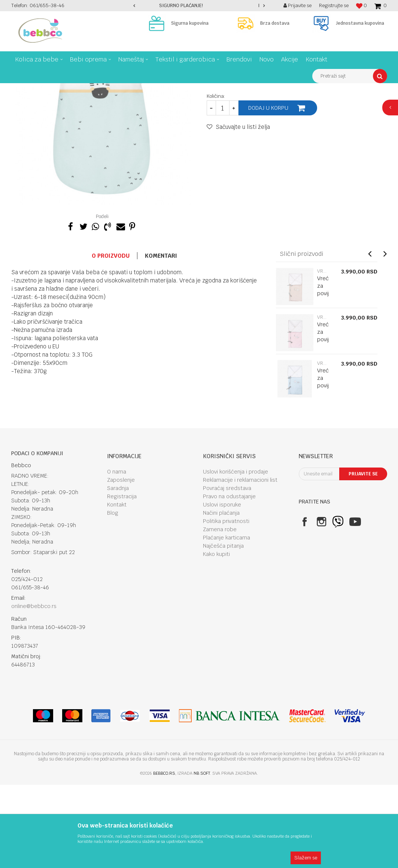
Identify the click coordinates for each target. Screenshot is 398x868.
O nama (117, 555)
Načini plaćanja (221, 596)
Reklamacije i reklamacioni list (240, 563)
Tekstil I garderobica (81, 89)
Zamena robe (220, 613)
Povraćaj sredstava (227, 571)
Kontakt (117, 588)
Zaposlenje (121, 563)
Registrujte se (334, 5)
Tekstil (116, 89)
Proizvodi (43, 89)
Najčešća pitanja (223, 629)
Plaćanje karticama (227, 621)
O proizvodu (111, 339)
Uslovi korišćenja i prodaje (236, 555)
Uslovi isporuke (222, 588)
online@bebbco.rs (34, 689)
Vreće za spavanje (150, 89)
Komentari (161, 339)
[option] (199, 6)
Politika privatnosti (226, 604)
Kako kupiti (216, 637)
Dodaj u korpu (268, 191)
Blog (113, 596)
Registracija (122, 580)
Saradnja (118, 571)
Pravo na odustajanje (229, 580)
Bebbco (19, 89)
